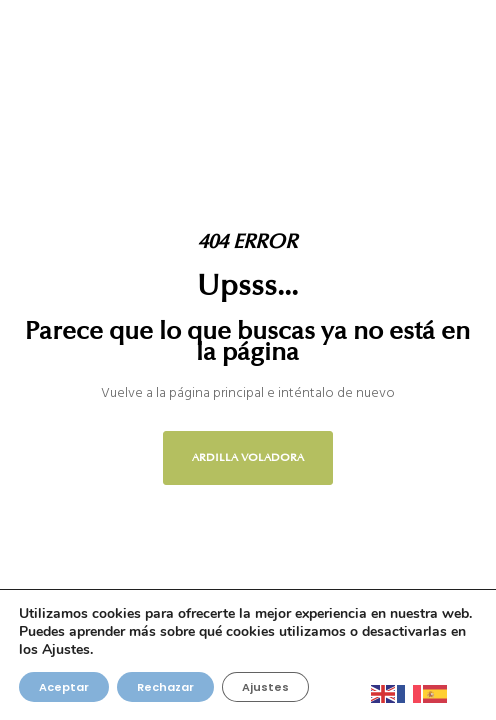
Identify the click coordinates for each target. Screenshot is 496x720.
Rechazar (165, 687)
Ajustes (265, 687)
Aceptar (64, 687)
